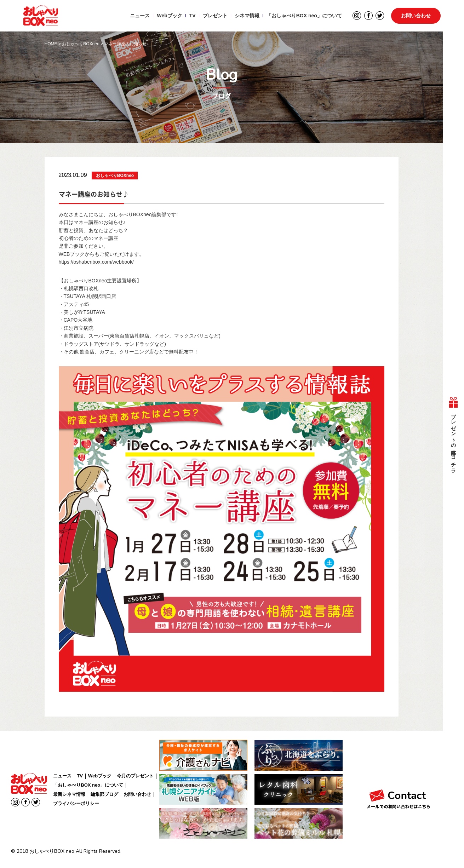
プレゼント (214, 16)
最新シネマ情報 (69, 794)
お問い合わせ (416, 16)
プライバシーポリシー (76, 803)
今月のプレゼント (135, 776)
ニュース (139, 16)
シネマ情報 (246, 16)
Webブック (169, 16)
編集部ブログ (104, 794)
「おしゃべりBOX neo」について (303, 16)
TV (191, 16)
